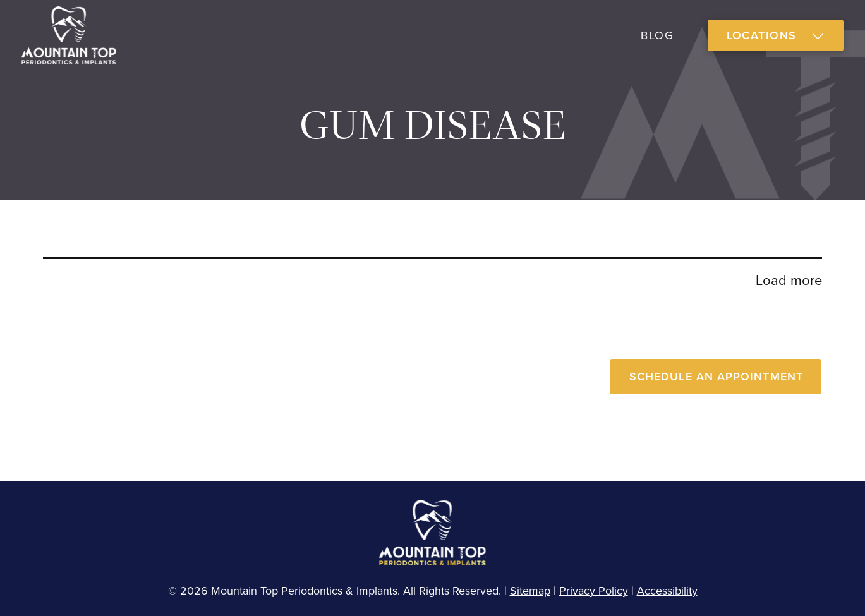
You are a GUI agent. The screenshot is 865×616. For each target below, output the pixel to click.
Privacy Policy (594, 590)
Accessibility (667, 590)
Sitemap (530, 590)
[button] (776, 36)
